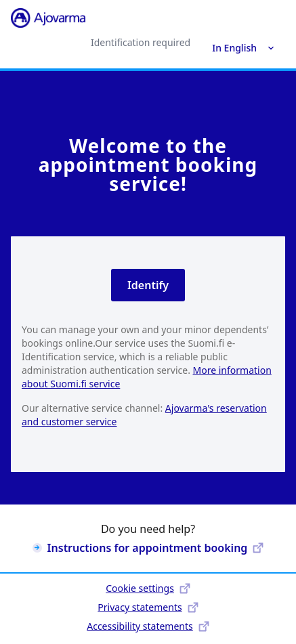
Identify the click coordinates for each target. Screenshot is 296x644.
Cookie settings (148, 588)
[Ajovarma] (48, 18)
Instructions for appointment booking (148, 548)
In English (243, 48)
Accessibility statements (148, 626)
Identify (148, 285)
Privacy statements (148, 607)
